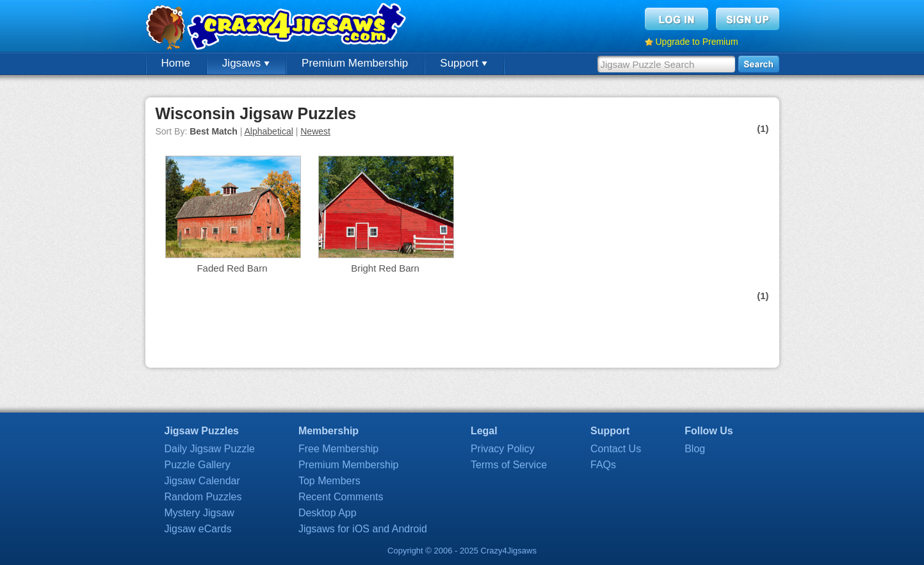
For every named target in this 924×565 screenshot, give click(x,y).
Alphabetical (269, 131)
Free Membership (338, 449)
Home (176, 63)
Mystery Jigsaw (199, 513)
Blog (695, 449)
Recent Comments (341, 497)
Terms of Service (509, 465)
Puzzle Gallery (198, 465)
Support (463, 63)
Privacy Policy (503, 449)
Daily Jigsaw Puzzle (210, 449)
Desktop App (328, 513)
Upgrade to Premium (697, 42)
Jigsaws (246, 63)
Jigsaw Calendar (202, 481)
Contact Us (616, 449)
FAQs (603, 465)
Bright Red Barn (385, 268)
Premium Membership (355, 63)
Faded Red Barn (232, 268)
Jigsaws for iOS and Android (363, 529)
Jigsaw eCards (198, 529)
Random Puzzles (203, 497)
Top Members (329, 481)
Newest (315, 131)
